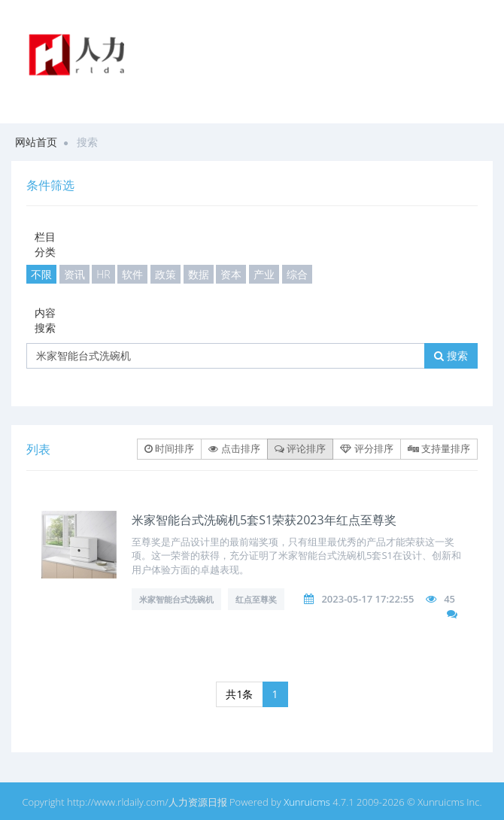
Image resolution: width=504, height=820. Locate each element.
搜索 (451, 355)
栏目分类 (45, 244)
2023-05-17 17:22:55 (367, 599)
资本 (231, 274)
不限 (41, 274)
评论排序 (300, 448)
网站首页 (36, 142)
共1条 (239, 694)
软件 (132, 274)
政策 (165, 274)
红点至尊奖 (256, 599)
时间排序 (169, 448)
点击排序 (234, 448)
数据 (199, 274)
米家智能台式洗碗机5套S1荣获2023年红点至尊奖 (264, 520)
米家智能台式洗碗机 (176, 599)
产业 (264, 274)
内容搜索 (45, 320)
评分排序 (366, 448)
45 (449, 599)
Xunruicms (307, 802)
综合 (297, 274)
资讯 (74, 274)
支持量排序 (439, 448)
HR (103, 274)
